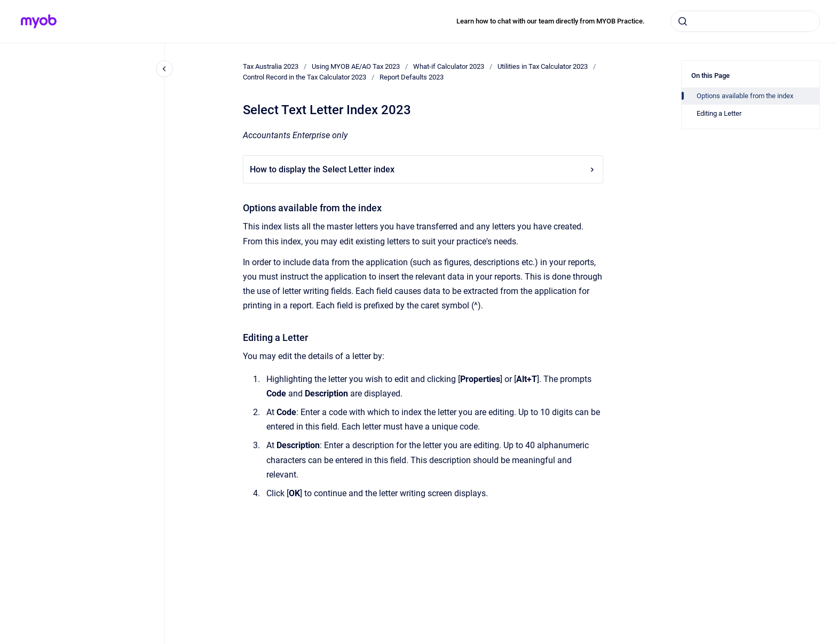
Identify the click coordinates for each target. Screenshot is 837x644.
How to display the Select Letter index (423, 169)
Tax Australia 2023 (271, 66)
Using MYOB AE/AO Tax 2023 (356, 66)
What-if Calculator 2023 (449, 66)
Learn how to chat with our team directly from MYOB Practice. (551, 21)
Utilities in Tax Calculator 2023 (543, 66)
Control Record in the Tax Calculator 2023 (305, 77)
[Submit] (683, 21)
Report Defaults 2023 (412, 77)
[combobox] (745, 21)
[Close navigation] (164, 69)
